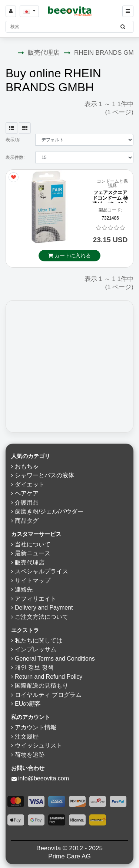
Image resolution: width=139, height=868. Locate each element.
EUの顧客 (28, 704)
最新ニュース (33, 553)
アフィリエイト (36, 599)
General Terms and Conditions (55, 659)
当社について (33, 544)
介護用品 (27, 503)
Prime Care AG (69, 856)
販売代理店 (44, 53)
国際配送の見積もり (42, 686)
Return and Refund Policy (49, 677)
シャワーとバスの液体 (44, 475)
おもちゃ (27, 466)
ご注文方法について (42, 617)
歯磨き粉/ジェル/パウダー (49, 511)
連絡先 (24, 589)
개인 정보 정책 (34, 667)
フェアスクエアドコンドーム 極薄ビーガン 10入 (110, 198)
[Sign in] (11, 11)
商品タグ (27, 521)
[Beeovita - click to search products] (123, 27)
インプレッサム (36, 649)
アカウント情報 (36, 727)
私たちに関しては (39, 640)
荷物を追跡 (30, 755)
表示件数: (15, 157)
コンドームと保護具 (112, 183)
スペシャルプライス (42, 571)
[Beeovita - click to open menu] (128, 11)
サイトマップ (33, 581)
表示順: (13, 140)
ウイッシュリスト (39, 745)
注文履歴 (27, 737)
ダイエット (30, 484)
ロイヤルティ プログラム (48, 695)
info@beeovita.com (44, 778)
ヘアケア (27, 493)
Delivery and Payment (44, 608)
